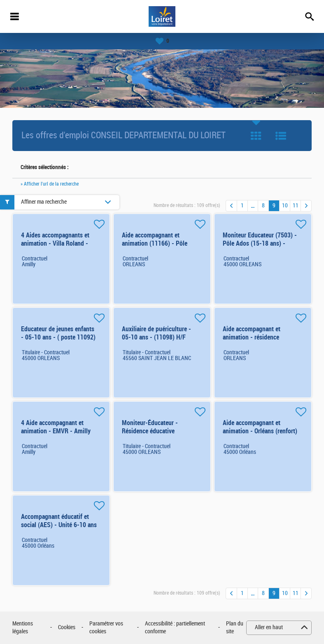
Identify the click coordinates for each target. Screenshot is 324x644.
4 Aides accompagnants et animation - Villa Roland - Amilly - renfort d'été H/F (55, 243)
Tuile (256, 136)
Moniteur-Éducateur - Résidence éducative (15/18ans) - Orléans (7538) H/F (158, 435)
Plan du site (235, 628)
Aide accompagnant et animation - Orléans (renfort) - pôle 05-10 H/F (260, 431)
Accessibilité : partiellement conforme (175, 628)
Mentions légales (23, 628)
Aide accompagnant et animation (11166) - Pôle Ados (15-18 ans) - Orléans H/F (157, 248)
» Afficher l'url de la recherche (50, 184)
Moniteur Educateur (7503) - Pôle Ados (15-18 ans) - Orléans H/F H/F (260, 243)
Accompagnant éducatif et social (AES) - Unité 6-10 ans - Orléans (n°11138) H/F (59, 525)
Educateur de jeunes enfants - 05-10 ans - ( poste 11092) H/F (58, 337)
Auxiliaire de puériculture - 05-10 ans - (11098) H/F (156, 333)
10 (285, 206)
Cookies (67, 627)
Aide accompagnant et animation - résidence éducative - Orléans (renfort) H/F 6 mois (259, 341)
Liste (281, 136)
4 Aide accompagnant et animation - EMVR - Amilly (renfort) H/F (56, 431)
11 (296, 206)
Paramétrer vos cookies (106, 628)
